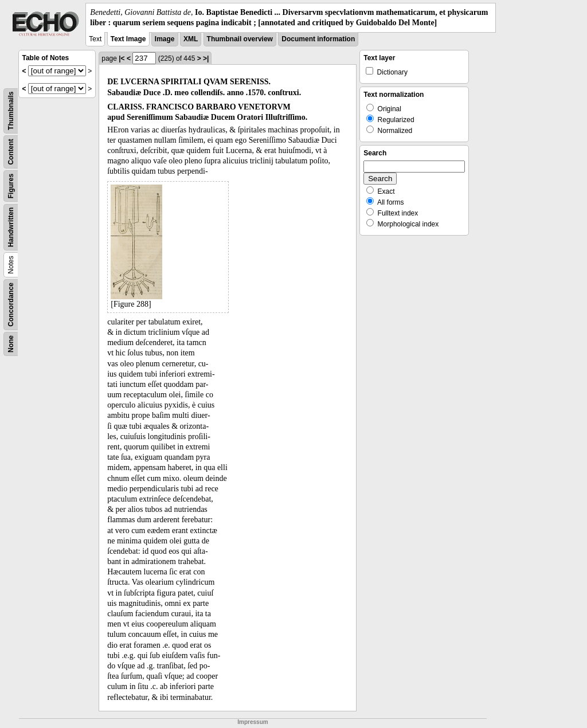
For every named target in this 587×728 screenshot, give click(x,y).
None (11, 344)
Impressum (253, 722)
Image (165, 39)
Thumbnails (11, 111)
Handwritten (11, 227)
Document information (318, 39)
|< (122, 58)
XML (191, 39)
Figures (11, 186)
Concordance (11, 305)
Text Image (128, 39)
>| (206, 58)
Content (11, 152)
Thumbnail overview (240, 39)
